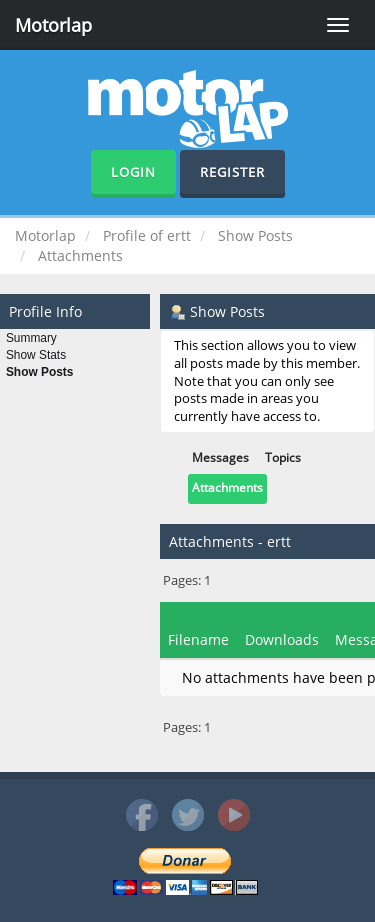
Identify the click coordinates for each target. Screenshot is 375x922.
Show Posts (39, 372)
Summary (31, 338)
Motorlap (53, 25)
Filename (198, 639)
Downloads (282, 639)
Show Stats (36, 355)
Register (232, 172)
